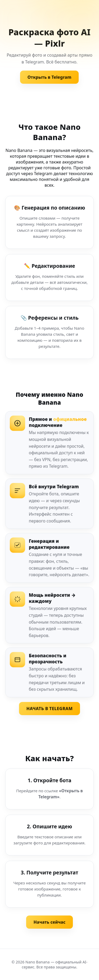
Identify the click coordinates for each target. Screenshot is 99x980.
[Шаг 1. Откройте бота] (49, 789)
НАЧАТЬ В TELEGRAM (49, 709)
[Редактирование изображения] (49, 278)
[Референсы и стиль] (49, 332)
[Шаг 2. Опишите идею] (49, 835)
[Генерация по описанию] (49, 222)
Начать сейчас (49, 922)
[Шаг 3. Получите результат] (49, 884)
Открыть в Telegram (49, 77)
